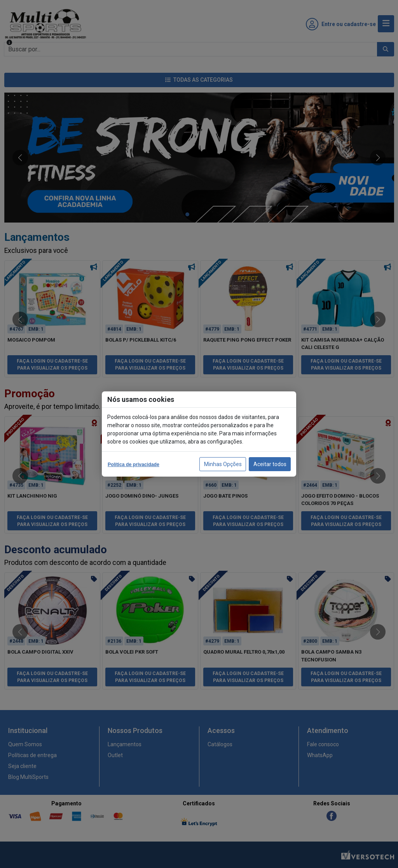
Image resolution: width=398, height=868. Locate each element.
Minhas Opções (223, 464)
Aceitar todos (270, 464)
